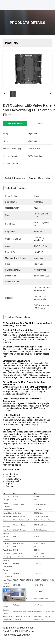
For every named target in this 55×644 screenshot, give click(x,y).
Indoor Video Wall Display (16, 635)
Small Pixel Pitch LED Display (18, 631)
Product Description (40, 178)
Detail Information (15, 178)
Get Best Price (15, 123)
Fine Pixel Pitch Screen (21, 628)
